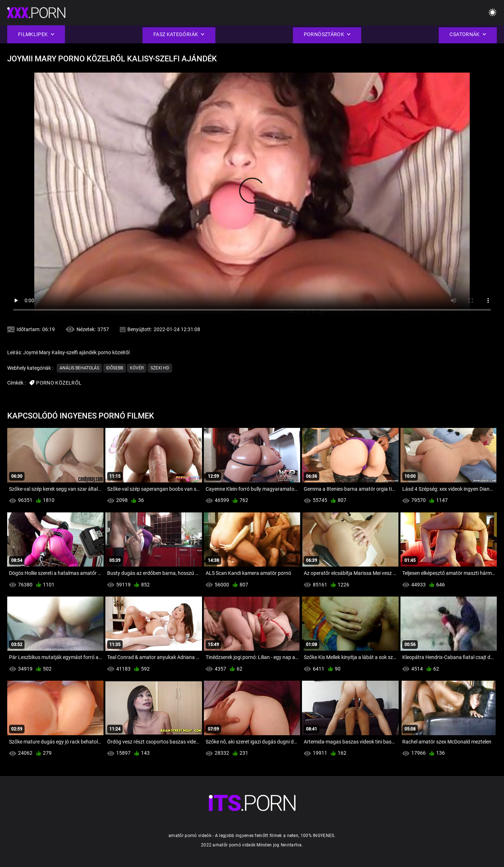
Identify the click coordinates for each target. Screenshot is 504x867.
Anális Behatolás (79, 368)
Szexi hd (160, 368)
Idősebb (115, 368)
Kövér (137, 368)
